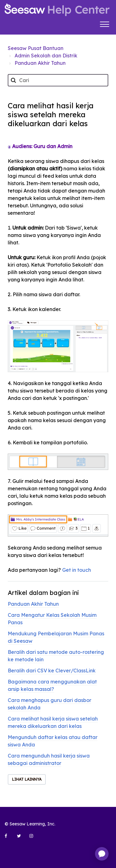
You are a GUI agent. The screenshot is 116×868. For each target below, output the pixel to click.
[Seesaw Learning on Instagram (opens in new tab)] (34, 838)
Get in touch (77, 570)
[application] (102, 854)
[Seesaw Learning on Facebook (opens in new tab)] (9, 838)
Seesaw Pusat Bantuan (36, 48)
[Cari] (58, 80)
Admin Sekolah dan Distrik (46, 56)
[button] (104, 23)
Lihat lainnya (27, 779)
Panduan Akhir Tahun (40, 63)
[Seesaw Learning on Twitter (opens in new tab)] (22, 838)
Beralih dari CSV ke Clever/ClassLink (52, 671)
